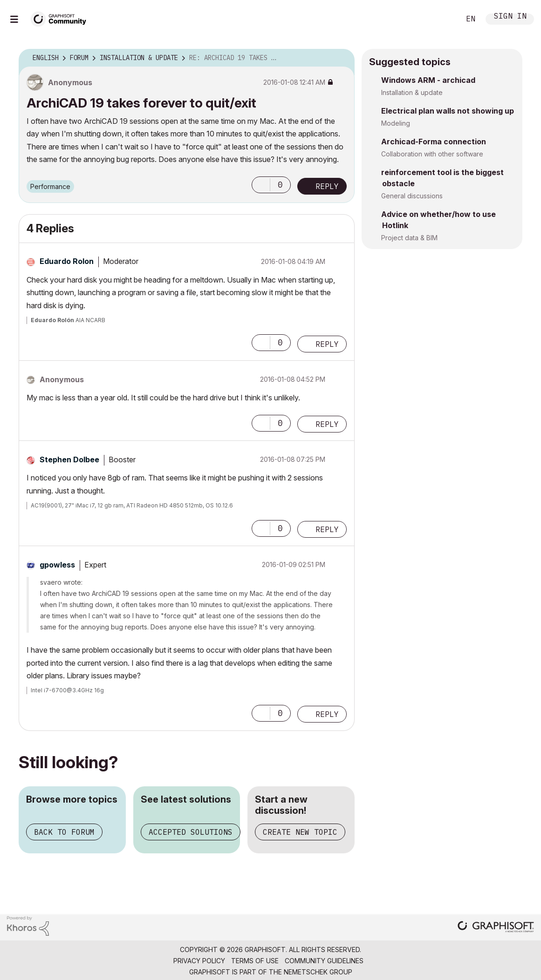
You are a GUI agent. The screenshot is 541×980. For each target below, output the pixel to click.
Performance (50, 186)
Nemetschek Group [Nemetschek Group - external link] (318, 972)
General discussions (412, 196)
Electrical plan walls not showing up (448, 111)
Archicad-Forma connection (434, 142)
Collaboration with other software (432, 154)
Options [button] (342, 58)
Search (443, 19)
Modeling (396, 123)
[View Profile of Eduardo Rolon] (67, 261)
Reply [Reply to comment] (327, 344)
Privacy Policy (199, 961)
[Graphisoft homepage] (496, 928)
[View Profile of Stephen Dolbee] (69, 460)
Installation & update (412, 92)
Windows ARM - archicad (428, 80)
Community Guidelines (324, 961)
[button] (261, 185)
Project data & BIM (409, 238)
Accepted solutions (191, 832)
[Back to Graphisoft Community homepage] (62, 18)
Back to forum (64, 832)
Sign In (510, 17)
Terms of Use (255, 961)
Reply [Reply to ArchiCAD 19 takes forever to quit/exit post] (327, 186)
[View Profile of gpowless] (57, 565)
